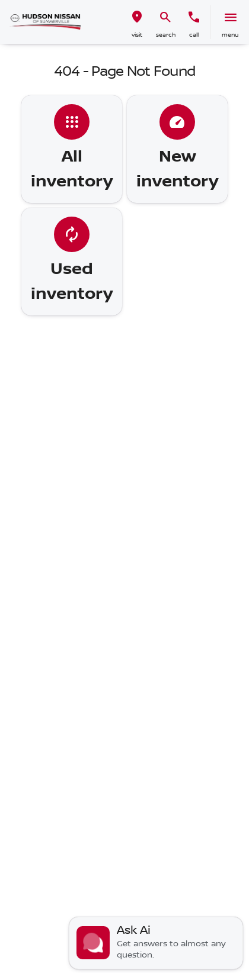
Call (194, 35)
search (166, 35)
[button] (137, 22)
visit (137, 35)
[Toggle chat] (156, 943)
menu (230, 35)
